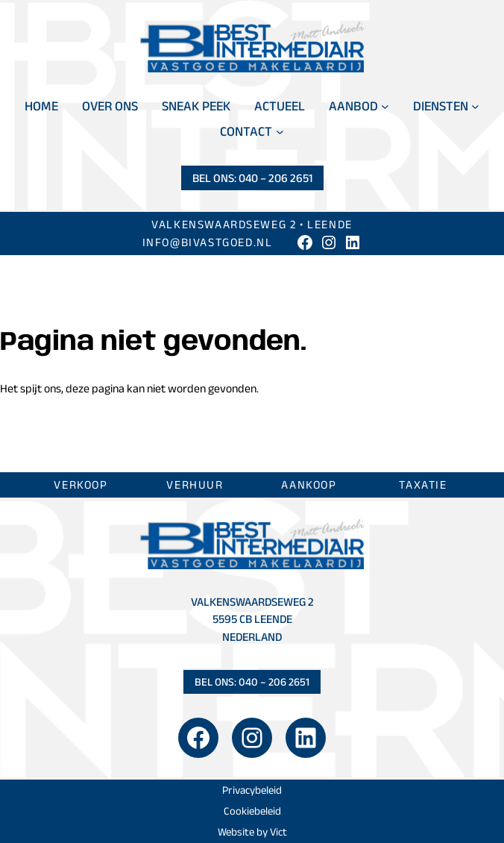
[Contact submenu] (280, 132)
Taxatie (423, 485)
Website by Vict (252, 832)
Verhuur (195, 485)
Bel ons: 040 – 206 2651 (252, 178)
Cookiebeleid (252, 811)
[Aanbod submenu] (385, 106)
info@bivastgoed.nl (208, 242)
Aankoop (309, 485)
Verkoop (81, 485)
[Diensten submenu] (475, 106)
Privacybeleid (252, 790)
